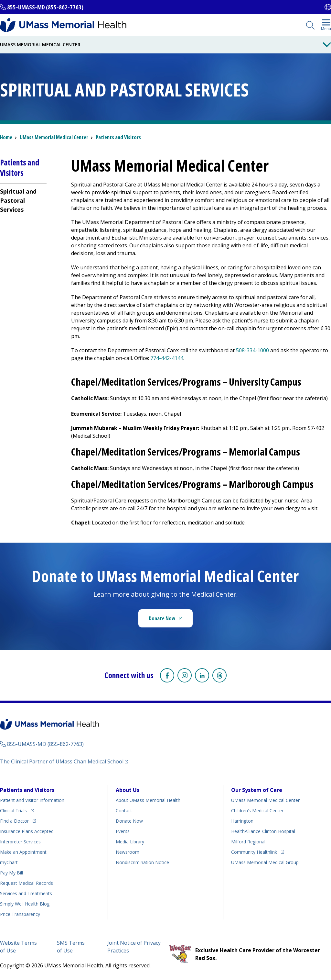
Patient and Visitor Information (32, 800)
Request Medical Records (27, 883)
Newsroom (128, 852)
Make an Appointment (23, 852)
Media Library (130, 842)
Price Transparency (20, 914)
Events (123, 831)
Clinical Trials (17, 810)
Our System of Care (257, 790)
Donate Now (171, 620)
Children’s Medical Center (257, 811)
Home (6, 137)
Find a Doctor (18, 820)
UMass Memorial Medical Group (265, 862)
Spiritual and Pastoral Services (18, 200)
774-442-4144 (167, 358)
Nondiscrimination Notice (142, 862)
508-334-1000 (252, 350)
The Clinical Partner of (64, 761)
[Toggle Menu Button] (327, 45)
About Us (128, 790)
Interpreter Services (20, 842)
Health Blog (25, 904)
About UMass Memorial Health (148, 800)
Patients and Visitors (118, 137)
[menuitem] (23, 200)
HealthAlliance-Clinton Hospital (263, 831)
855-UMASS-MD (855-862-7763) (45, 7)
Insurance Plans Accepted (27, 831)
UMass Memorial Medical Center (265, 800)
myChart (9, 862)
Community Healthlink (254, 851)
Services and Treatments (26, 893)
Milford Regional (248, 842)
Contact (124, 811)
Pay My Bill (11, 873)
